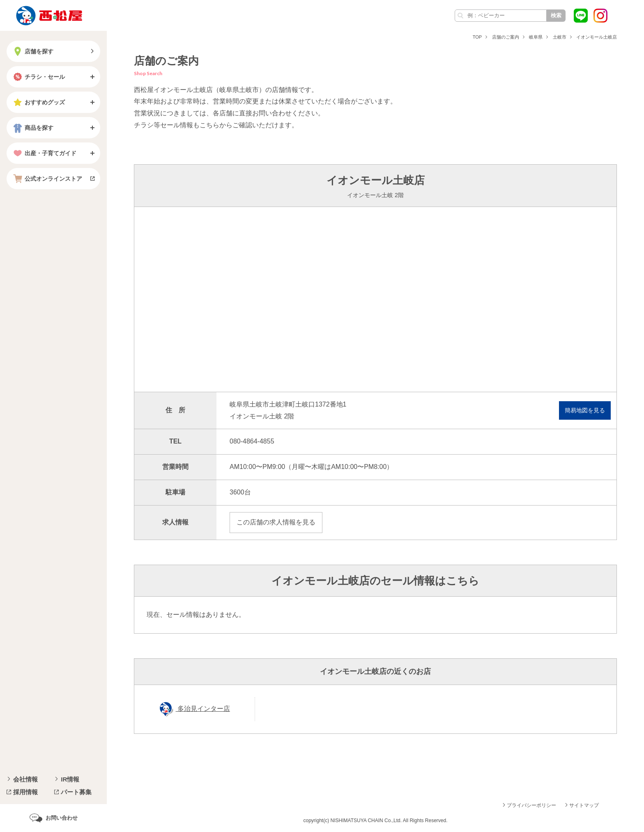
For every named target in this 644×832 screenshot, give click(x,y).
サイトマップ (584, 805)
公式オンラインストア (47, 179)
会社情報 (25, 779)
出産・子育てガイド (44, 153)
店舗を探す (32, 51)
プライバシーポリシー (531, 805)
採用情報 (25, 792)
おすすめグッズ (38, 102)
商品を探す (32, 128)
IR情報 (70, 779)
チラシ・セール (38, 77)
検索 (556, 15)
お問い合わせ (62, 818)
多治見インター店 (203, 709)
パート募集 (76, 792)
